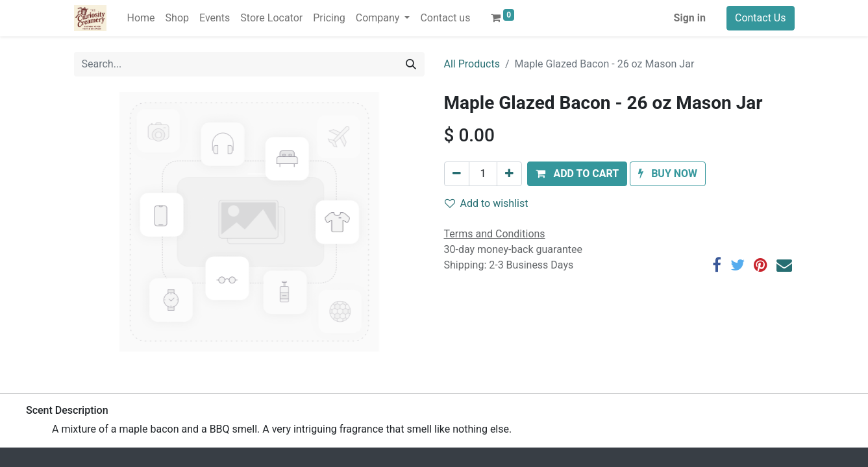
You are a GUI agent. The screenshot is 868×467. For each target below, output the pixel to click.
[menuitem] (141, 18)
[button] (577, 174)
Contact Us (761, 18)
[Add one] (509, 174)
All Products (472, 64)
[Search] (411, 64)
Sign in (690, 18)
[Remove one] (457, 174)
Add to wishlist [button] (487, 203)
